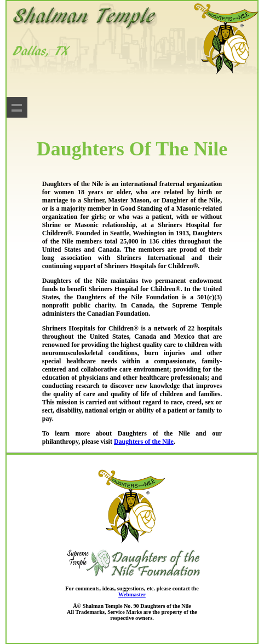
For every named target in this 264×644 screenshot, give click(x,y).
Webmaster (132, 594)
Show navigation (17, 107)
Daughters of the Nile (144, 442)
